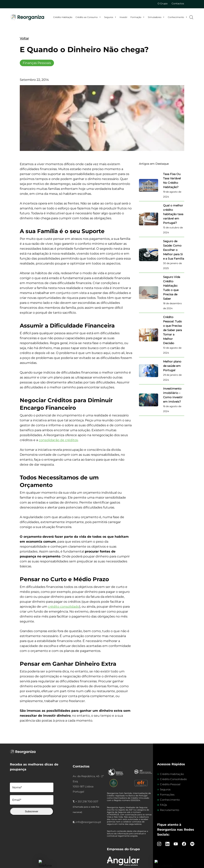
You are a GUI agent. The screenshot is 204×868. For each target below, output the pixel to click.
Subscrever (32, 811)
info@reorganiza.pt (88, 822)
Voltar (24, 38)
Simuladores (156, 17)
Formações (167, 795)
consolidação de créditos (58, 440)
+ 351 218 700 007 (87, 801)
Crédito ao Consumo (88, 17)
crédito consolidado (64, 607)
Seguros (110, 17)
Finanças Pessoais (37, 63)
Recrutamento (170, 810)
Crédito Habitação (63, 17)
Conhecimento (178, 17)
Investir (123, 17)
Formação (138, 17)
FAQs (163, 805)
